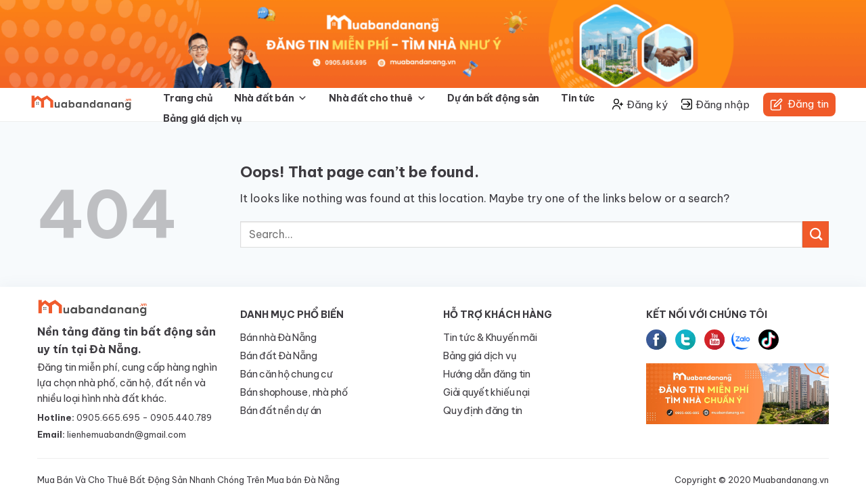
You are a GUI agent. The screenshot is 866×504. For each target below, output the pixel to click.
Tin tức (577, 98)
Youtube (714, 340)
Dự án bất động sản (493, 98)
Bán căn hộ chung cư (286, 374)
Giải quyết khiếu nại (486, 392)
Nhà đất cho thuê (377, 98)
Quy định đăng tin (483, 411)
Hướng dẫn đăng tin (487, 374)
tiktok (769, 340)
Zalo (742, 340)
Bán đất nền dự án (281, 411)
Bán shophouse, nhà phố (294, 392)
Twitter (685, 340)
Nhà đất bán (271, 98)
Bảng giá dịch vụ (202, 118)
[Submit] (816, 234)
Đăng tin (799, 104)
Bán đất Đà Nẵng (279, 356)
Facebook (656, 340)
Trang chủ (188, 98)
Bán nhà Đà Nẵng (278, 338)
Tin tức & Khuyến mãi (490, 338)
